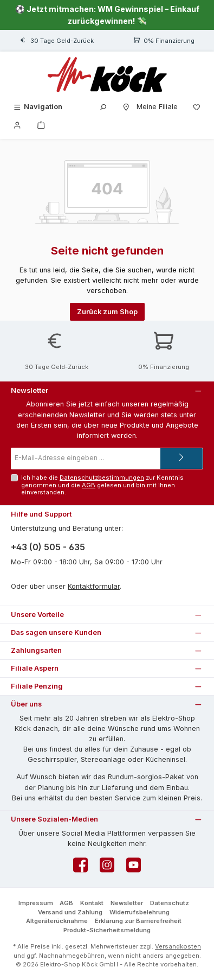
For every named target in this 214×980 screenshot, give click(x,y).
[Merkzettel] (197, 107)
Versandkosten (178, 946)
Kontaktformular (94, 586)
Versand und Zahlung (70, 912)
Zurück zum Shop (107, 312)
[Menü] (37, 107)
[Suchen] (103, 107)
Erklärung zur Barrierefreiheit (138, 921)
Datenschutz (170, 903)
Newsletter (127, 903)
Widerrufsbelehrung (140, 912)
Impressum (36, 903)
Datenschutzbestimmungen (102, 478)
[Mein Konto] (17, 125)
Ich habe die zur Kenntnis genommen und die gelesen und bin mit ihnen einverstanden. (102, 485)
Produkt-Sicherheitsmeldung (107, 930)
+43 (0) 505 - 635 (48, 547)
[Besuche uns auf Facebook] (80, 868)
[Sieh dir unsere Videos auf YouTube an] (134, 868)
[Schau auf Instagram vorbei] (107, 868)
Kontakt (92, 903)
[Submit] (181, 459)
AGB (89, 485)
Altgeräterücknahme (57, 921)
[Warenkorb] (41, 125)
